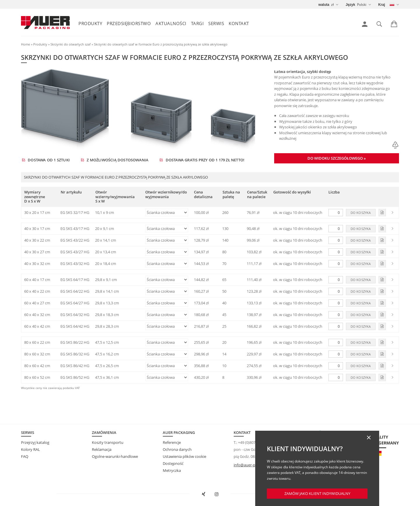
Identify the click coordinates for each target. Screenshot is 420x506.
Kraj (382, 5)
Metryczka (172, 470)
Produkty (90, 23)
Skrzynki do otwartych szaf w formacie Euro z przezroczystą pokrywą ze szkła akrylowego (161, 44)
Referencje (172, 442)
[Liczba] (336, 213)
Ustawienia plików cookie (184, 456)
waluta (324, 5)
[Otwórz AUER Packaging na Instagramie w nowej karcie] (217, 494)
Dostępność (173, 463)
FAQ (25, 456)
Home (26, 44)
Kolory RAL (30, 449)
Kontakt (239, 23)
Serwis (216, 23)
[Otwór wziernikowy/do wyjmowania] (167, 212)
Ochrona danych (177, 449)
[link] (365, 24)
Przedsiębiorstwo (129, 23)
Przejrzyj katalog (35, 442)
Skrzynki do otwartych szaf (71, 44)
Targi (197, 23)
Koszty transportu (108, 442)
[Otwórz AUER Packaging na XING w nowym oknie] (204, 494)
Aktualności (171, 23)
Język (350, 5)
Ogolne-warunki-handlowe (115, 456)
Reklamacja (102, 449)
